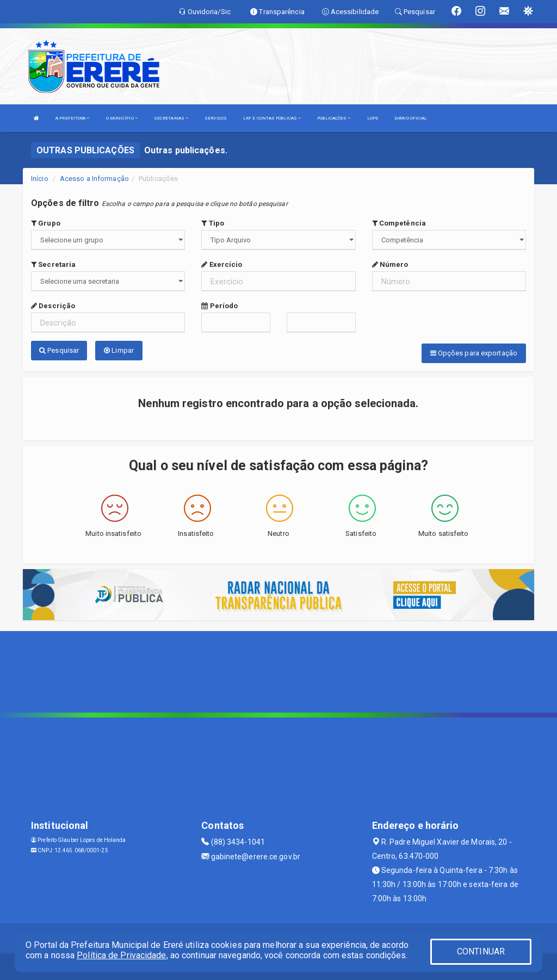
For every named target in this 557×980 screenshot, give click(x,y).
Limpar (119, 350)
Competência (399, 223)
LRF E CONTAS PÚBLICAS (272, 118)
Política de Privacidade (121, 955)
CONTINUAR (481, 951)
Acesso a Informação (94, 179)
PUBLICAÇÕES (334, 118)
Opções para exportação (474, 353)
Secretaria (53, 264)
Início (40, 179)
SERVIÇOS (216, 118)
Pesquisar (59, 350)
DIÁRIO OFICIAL (411, 118)
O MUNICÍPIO (122, 118)
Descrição (53, 306)
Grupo (46, 223)
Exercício (222, 264)
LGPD (373, 118)
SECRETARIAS (171, 118)
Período (219, 306)
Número (390, 264)
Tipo (213, 223)
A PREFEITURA (72, 118)
